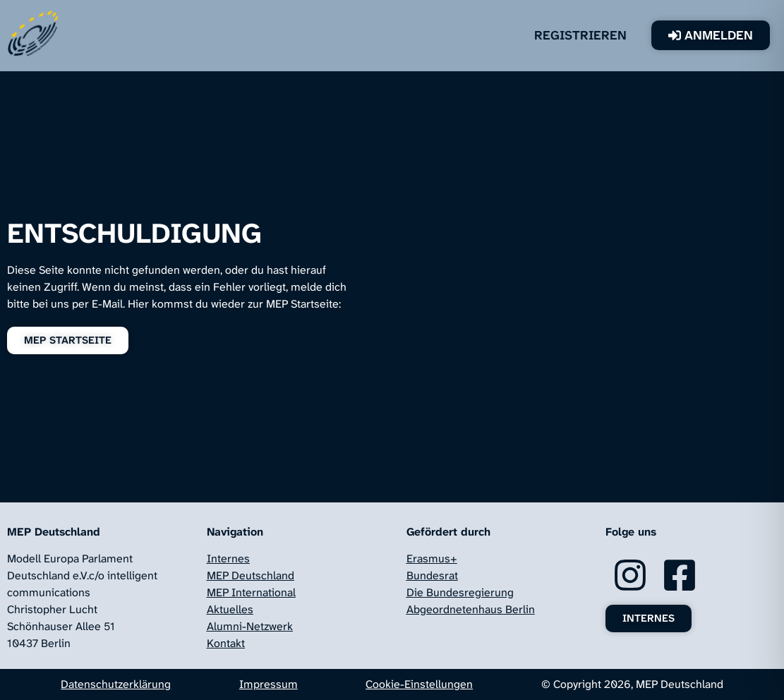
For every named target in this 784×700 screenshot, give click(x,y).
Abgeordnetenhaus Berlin (471, 609)
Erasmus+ (432, 559)
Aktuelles (230, 609)
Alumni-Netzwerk (250, 626)
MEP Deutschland (251, 575)
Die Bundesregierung (460, 592)
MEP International (251, 592)
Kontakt (226, 643)
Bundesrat (432, 575)
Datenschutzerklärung (116, 684)
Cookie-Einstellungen (419, 684)
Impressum (269, 684)
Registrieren (580, 35)
